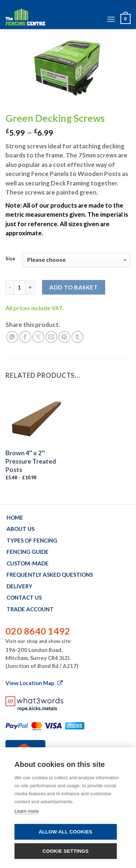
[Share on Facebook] (25, 337)
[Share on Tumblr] (77, 337)
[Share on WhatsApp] (12, 337)
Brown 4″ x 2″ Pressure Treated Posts (31, 461)
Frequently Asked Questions (50, 575)
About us (20, 529)
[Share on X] (38, 337)
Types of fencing (32, 540)
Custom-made (28, 563)
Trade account (30, 609)
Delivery (19, 586)
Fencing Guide (28, 552)
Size (10, 259)
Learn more (26, 811)
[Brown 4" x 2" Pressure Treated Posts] (35, 415)
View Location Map (34, 683)
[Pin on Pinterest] (64, 337)
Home (15, 517)
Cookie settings (66, 851)
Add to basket (73, 287)
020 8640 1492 (38, 631)
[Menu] (111, 19)
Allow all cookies (66, 832)
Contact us (24, 597)
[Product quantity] (20, 287)
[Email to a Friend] (51, 337)
